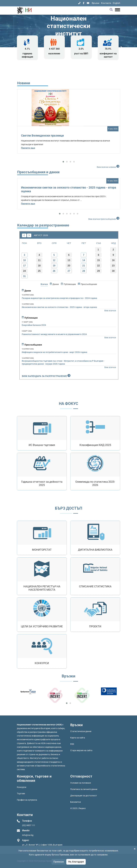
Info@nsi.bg (28, 835)
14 (84, 260)
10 (24, 260)
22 (98, 266)
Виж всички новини (108, 166)
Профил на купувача (27, 800)
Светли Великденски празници (42, 136)
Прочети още (28, 148)
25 (39, 271)
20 (69, 266)
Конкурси (22, 787)
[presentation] (14, 47)
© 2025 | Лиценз (78, 808)
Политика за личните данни (84, 789)
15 (98, 260)
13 (69, 260)
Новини (24, 83)
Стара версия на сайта (81, 750)
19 (54, 266)
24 (24, 271)
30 (113, 271)
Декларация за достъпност (84, 796)
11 (39, 260)
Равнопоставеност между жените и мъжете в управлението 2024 (54, 334)
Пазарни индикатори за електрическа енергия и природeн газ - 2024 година (59, 298)
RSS (72, 744)
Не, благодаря (76, 862)
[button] (63, 162)
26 (54, 271)
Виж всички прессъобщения (104, 218)
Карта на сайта (78, 738)
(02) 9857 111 (29, 825)
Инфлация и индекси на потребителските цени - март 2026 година (54, 352)
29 (98, 271)
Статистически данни (81, 731)
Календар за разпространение (43, 225)
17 (24, 266)
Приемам (59, 862)
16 (113, 260)
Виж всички (110, 311)
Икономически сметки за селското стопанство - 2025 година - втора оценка (59, 307)
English (116, 3)
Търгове (21, 794)
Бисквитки (76, 802)
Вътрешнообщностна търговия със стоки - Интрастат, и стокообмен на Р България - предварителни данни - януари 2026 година (63, 362)
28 (84, 271)
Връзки (96, 3)
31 (24, 276)
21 (84, 266)
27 (69, 271)
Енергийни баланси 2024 (34, 325)
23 (113, 266)
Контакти (106, 3)
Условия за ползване (81, 783)
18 (39, 266)
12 (54, 260)
